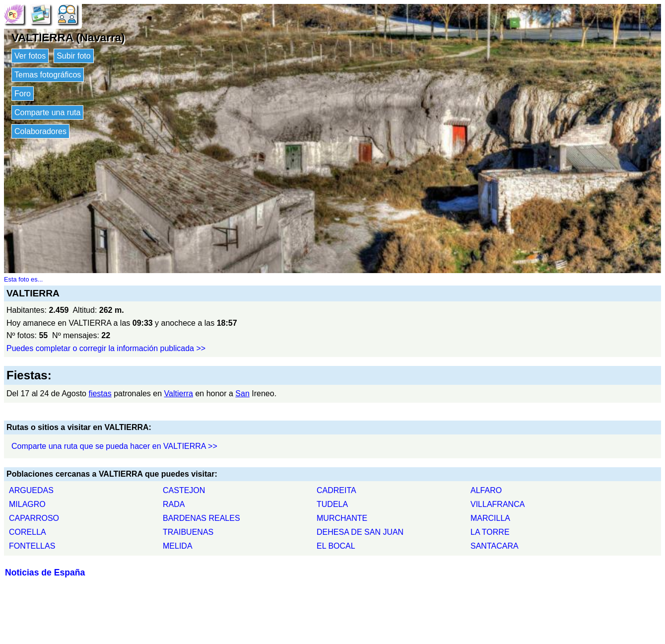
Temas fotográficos (48, 75)
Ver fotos (30, 56)
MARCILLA (490, 518)
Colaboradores (40, 131)
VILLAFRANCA (498, 504)
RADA (174, 504)
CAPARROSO (34, 518)
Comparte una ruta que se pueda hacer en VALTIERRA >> (114, 446)
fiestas (100, 394)
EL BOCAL (336, 546)
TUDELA (332, 504)
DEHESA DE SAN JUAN (360, 532)
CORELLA (28, 532)
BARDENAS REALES (201, 518)
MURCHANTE (342, 518)
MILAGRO (27, 504)
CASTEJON (184, 490)
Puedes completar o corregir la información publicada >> (106, 348)
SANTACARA (495, 546)
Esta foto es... (23, 279)
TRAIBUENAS (188, 532)
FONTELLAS (32, 546)
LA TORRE (490, 532)
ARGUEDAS (31, 490)
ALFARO (486, 490)
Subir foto (73, 56)
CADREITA (336, 490)
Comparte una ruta (47, 112)
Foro (23, 94)
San (242, 394)
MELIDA (178, 546)
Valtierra (179, 394)
